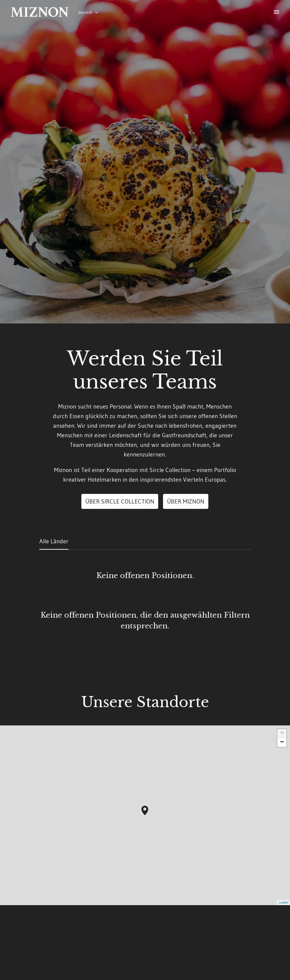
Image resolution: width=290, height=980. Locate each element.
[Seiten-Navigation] (276, 12)
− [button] (282, 794)
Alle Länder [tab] (54, 593)
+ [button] (282, 785)
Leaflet (284, 954)
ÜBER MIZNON (186, 553)
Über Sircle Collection (120, 553)
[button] (145, 862)
